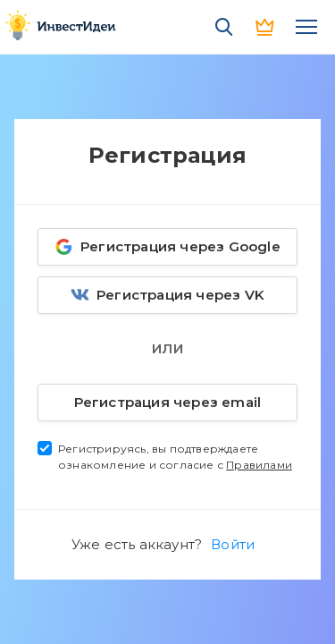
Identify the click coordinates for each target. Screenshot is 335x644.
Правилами (259, 465)
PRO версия (265, 27)
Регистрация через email (151, 399)
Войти (233, 544)
